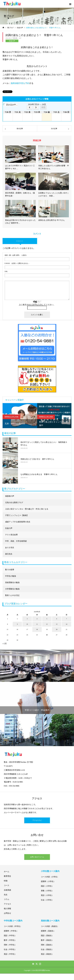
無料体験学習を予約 (20, 83)
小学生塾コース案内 (50, 871)
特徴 (6, 881)
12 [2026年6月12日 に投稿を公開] (47, 624)
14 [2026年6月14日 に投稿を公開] (66, 624)
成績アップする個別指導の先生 (18, 522)
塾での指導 (10, 570)
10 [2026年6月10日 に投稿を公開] (27, 624)
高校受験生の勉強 (12, 583)
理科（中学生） (10, 945)
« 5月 (5, 644)
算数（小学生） (47, 891)
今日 (43, 107)
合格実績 (7, 890)
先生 (6, 895)
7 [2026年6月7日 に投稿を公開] (67, 619)
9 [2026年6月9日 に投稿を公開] (17, 624)
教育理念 (7, 876)
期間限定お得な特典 (11, 417)
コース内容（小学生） (50, 877)
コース (7, 885)
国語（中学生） (10, 936)
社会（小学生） (47, 900)
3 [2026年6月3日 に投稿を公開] (27, 619)
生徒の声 (12, 41)
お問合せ (7, 913)
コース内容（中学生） (13, 926)
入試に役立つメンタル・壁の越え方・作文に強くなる (27, 509)
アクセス (7, 904)
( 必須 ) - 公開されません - (17, 263)
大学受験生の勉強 (12, 589)
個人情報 (7, 909)
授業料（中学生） (11, 931)
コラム (7, 899)
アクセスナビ (37, 820)
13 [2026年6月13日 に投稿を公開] (57, 624)
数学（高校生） (47, 940)
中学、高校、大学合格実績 (16, 541)
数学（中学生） (10, 940)
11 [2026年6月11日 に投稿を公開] (37, 624)
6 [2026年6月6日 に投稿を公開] (57, 619)
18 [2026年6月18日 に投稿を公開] (37, 629)
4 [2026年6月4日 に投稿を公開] (37, 619)
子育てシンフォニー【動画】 (17, 515)
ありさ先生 (10, 548)
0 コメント (20, 241)
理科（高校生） (47, 945)
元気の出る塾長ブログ (14, 503)
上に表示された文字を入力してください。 (37, 305)
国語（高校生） (47, 936)
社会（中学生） (10, 949)
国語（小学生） (47, 886)
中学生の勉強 (11, 576)
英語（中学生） (10, 954)
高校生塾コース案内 (50, 921)
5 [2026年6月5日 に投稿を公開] (47, 619)
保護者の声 (10, 496)
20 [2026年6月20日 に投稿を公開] (57, 629)
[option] (20, 416)
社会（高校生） (47, 949)
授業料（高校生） (48, 931)
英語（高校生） (47, 954)
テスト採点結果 (11, 535)
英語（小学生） (47, 895)
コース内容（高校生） (50, 926)
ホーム (7, 872)
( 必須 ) (16, 255)
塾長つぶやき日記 (12, 595)
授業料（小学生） (48, 881)
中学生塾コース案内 (13, 921)
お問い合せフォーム (37, 857)
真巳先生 (9, 554)
